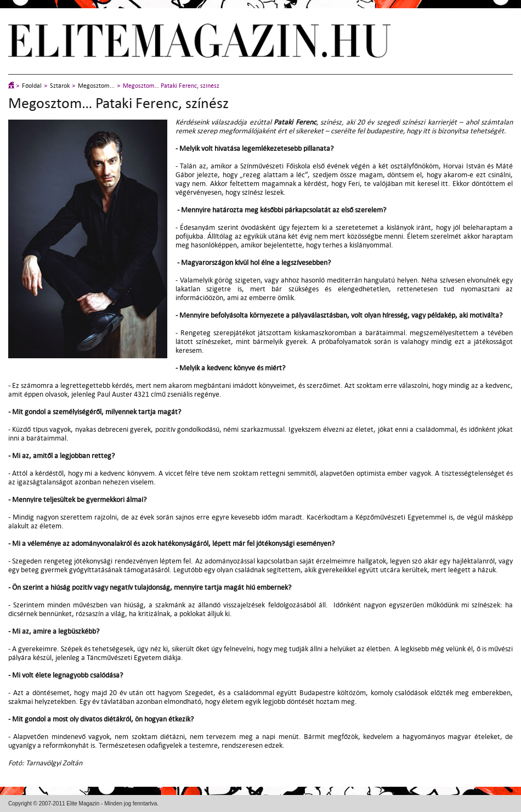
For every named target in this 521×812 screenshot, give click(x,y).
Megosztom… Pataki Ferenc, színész (171, 86)
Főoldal (32, 86)
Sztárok (60, 86)
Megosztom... (96, 86)
